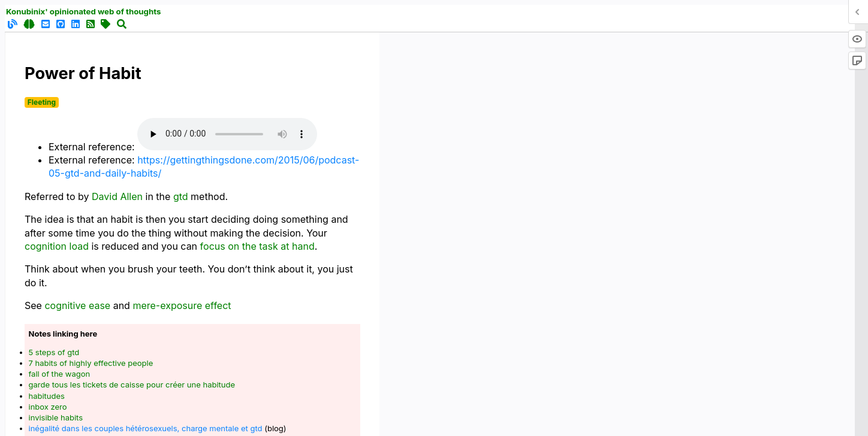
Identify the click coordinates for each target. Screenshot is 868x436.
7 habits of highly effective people (91, 363)
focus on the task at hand (257, 246)
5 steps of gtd (54, 352)
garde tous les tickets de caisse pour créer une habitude (132, 384)
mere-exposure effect (182, 305)
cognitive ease (77, 305)
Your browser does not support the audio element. (227, 134)
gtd (181, 196)
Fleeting (42, 102)
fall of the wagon (60, 374)
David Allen (117, 196)
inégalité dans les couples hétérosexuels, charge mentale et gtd (146, 428)
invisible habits (56, 417)
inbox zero (48, 407)
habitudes (47, 396)
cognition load (57, 246)
